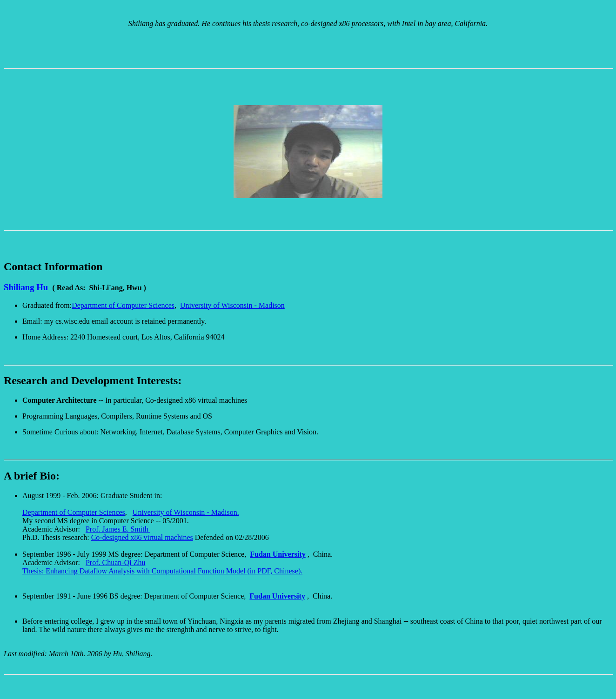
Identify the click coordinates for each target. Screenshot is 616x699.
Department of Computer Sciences (123, 305)
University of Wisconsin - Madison (232, 305)
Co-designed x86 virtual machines (142, 537)
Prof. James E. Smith (118, 529)
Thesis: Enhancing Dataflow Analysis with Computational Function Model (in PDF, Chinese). (162, 571)
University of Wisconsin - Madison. (186, 512)
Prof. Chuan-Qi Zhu (115, 563)
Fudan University (278, 554)
